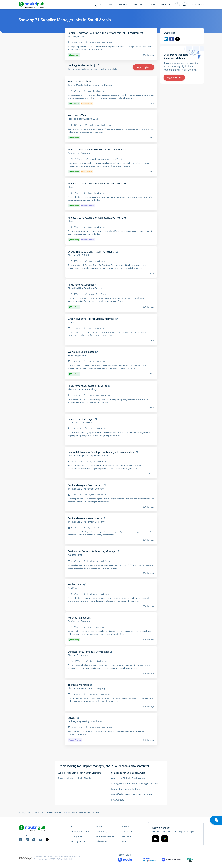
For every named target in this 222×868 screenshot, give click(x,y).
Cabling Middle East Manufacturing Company (91, 85)
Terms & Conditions (80, 831)
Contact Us (127, 831)
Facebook (172, 39)
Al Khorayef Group (77, 36)
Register (165, 5)
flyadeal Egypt (75, 555)
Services (123, 5)
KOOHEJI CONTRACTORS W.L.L (83, 119)
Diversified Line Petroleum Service (85, 288)
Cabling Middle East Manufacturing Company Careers (138, 784)
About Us (126, 827)
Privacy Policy (77, 836)
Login (152, 5)
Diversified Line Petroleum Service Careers (132, 794)
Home (21, 812)
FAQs (124, 841)
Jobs (111, 5)
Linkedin (166, 39)
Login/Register (143, 67)
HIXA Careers (118, 800)
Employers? (198, 5)
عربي (99, 5)
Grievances (101, 841)
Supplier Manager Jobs (56, 812)
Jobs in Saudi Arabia (35, 812)
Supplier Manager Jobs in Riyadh (74, 778)
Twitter (178, 39)
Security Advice (78, 841)
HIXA (70, 187)
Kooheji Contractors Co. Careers (127, 789)
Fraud (99, 827)
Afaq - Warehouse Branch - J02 (83, 389)
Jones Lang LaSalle (77, 355)
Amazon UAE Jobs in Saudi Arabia (128, 778)
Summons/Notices (105, 836)
